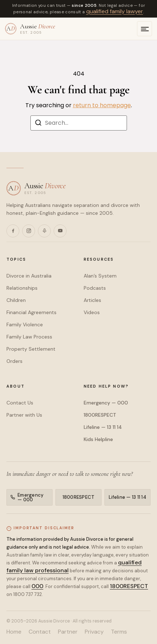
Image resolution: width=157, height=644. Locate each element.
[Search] (38, 124)
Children (16, 300)
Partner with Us (24, 415)
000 (37, 586)
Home (14, 632)
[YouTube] (60, 231)
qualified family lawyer (115, 11)
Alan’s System (100, 276)
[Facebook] (13, 231)
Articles (92, 300)
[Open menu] (144, 29)
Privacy (94, 632)
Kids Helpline (98, 439)
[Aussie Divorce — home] (30, 29)
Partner (68, 632)
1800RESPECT (100, 415)
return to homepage (102, 105)
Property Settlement (31, 349)
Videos (92, 312)
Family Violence (25, 325)
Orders (14, 361)
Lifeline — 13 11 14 (103, 427)
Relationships (22, 288)
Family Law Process (29, 337)
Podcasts (95, 288)
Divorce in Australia (29, 276)
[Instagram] (29, 231)
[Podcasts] (44, 231)
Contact (40, 632)
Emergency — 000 (106, 403)
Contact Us (20, 403)
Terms (119, 632)
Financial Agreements (31, 312)
